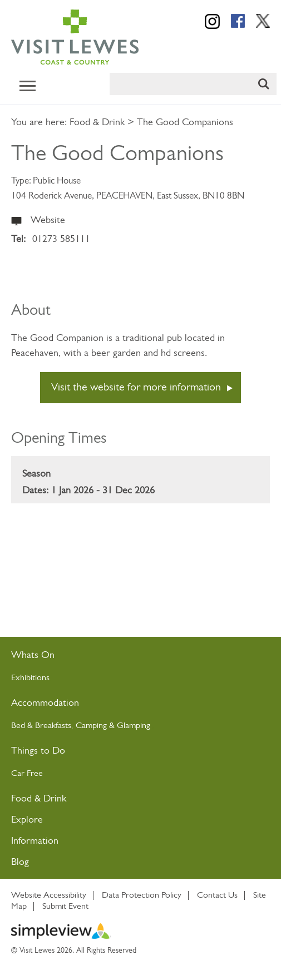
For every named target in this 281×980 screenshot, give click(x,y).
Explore (27, 820)
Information (35, 841)
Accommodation (45, 703)
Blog (20, 862)
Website (48, 221)
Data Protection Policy (142, 895)
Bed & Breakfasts (41, 726)
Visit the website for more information (136, 388)
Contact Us (217, 895)
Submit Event (65, 907)
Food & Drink (97, 123)
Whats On (33, 655)
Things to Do (38, 751)
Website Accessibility (49, 895)
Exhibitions (30, 678)
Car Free (27, 774)
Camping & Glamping (114, 726)
